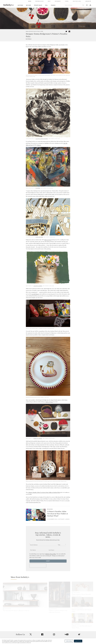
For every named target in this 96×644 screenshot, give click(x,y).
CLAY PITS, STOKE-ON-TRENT (42, 139)
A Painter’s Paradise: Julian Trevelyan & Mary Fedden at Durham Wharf (44, 492)
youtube (67, 624)
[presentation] (38, 566)
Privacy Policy (45, 635)
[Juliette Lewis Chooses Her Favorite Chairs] (82, 603)
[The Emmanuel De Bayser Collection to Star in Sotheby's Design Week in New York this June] (25, 595)
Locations (30, 635)
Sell (46, 5)
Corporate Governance (47, 637)
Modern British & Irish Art (31, 31)
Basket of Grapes (49, 402)
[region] (48, 641)
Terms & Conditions (61, 635)
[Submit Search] (83, 5)
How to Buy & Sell (77, 1)
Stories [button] (67, 1)
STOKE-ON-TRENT (39, 237)
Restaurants (58, 1)
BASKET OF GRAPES (38, 438)
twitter (31, 624)
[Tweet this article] (66, 31)
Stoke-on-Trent (48, 240)
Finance (53, 5)
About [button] (49, 1)
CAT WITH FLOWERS (38, 286)
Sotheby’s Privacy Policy (51, 554)
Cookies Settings (69, 641)
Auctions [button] (20, 5)
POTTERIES (38, 188)
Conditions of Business (62, 637)
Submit (48, 561)
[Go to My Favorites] (87, 5)
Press (43, 632)
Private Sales (38, 5)
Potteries (39, 145)
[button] (49, 578)
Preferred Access (39, 1)
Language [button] (87, 1)
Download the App (32, 637)
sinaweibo (79, 624)
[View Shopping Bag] (90, 5)
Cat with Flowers (35, 294)
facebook (42, 624)
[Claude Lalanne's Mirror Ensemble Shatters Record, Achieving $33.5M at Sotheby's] (82, 587)
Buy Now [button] (29, 5)
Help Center (30, 632)
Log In (30, 1)
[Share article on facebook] (69, 31)
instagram (54, 624)
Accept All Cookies (78, 641)
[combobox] (74, 5)
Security (58, 632)
